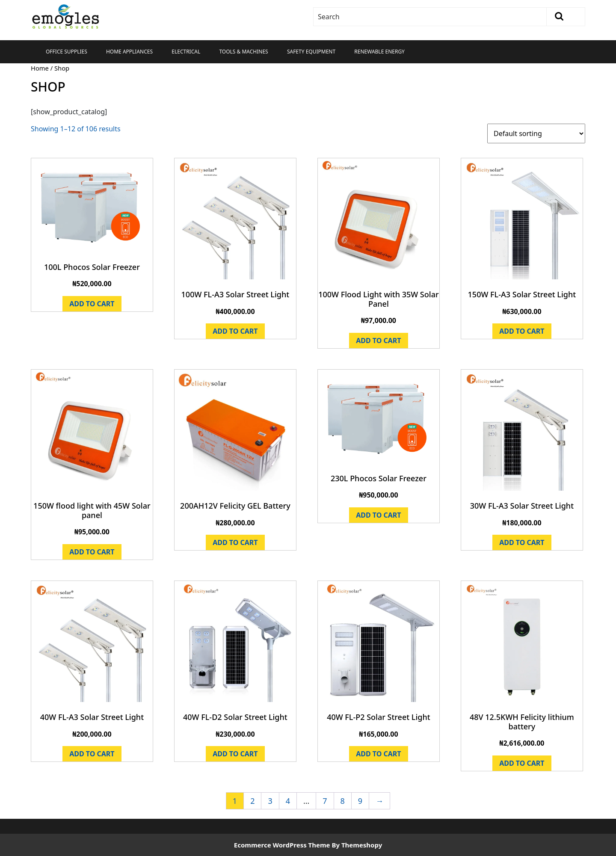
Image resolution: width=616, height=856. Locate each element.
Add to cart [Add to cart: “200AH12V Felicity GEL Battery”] (235, 542)
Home (40, 68)
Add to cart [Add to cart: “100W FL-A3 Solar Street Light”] (235, 331)
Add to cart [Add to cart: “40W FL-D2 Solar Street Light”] (235, 754)
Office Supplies (67, 52)
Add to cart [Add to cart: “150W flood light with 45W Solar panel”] (92, 552)
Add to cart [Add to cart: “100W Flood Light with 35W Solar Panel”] (378, 341)
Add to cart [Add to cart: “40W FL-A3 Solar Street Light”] (92, 754)
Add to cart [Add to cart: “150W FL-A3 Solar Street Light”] (522, 331)
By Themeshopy (357, 845)
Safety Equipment (311, 52)
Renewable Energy (379, 52)
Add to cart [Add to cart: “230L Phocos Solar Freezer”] (378, 515)
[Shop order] (536, 133)
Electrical (186, 52)
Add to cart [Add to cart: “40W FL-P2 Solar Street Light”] (378, 754)
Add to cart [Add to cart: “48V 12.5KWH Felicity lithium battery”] (522, 763)
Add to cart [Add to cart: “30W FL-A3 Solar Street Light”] (522, 542)
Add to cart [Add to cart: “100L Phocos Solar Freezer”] (92, 304)
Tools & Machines (243, 52)
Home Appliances (129, 52)
